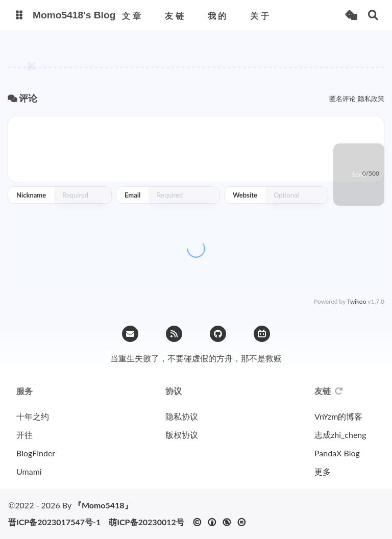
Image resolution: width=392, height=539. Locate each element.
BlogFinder (36, 453)
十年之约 (33, 416)
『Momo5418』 (103, 505)
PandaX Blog (337, 453)
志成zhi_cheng (340, 435)
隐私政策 (371, 99)
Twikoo (357, 301)
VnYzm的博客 (338, 416)
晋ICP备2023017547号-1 (54, 522)
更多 (323, 471)
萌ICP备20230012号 (146, 522)
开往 (24, 435)
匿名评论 (342, 99)
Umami (29, 471)
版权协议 (182, 435)
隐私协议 (182, 416)
